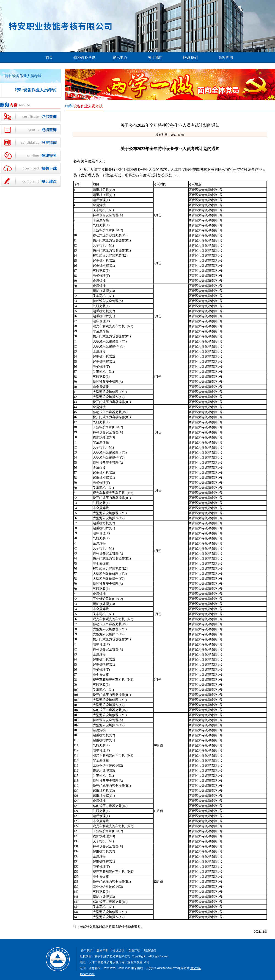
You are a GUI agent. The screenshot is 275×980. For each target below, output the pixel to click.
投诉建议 (118, 951)
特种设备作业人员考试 (36, 90)
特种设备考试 (85, 57)
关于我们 (155, 57)
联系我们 (190, 57)
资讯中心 (120, 57)
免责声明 (134, 951)
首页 (49, 57)
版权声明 (226, 57)
